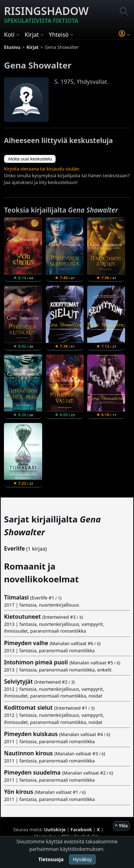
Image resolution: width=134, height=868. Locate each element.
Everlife (14, 548)
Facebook (81, 829)
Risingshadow (46, 14)
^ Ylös (121, 826)
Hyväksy (82, 859)
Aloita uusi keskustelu (30, 159)
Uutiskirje (55, 829)
